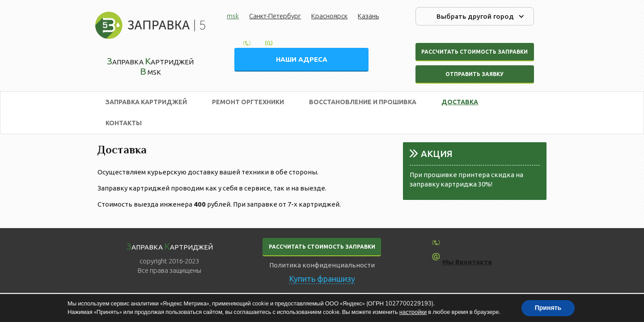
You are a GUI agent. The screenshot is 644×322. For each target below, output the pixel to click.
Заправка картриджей (146, 102)
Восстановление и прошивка (363, 102)
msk (233, 16)
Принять (548, 308)
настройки (413, 312)
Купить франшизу (322, 279)
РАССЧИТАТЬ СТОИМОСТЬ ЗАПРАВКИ (322, 247)
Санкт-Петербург (275, 16)
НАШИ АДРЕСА (302, 59)
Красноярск (329, 16)
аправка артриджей (169, 246)
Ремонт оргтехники (248, 102)
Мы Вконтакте (467, 262)
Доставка (460, 102)
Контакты (124, 123)
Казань (368, 16)
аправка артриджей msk (150, 66)
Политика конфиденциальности (322, 265)
